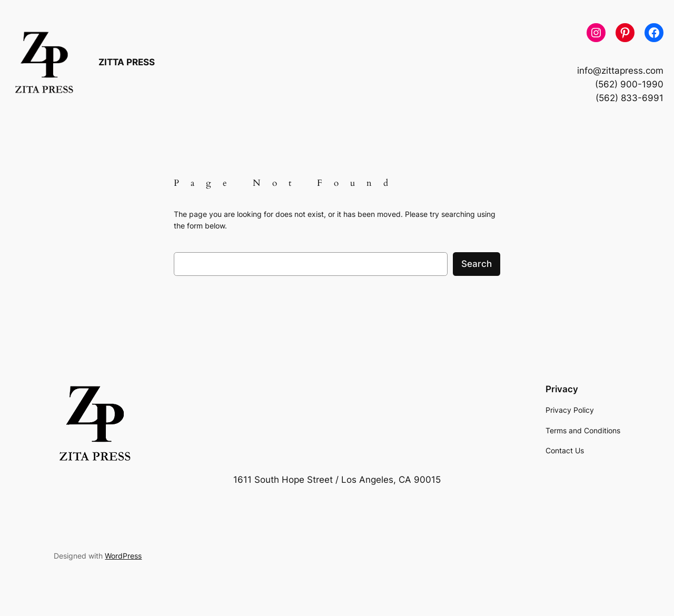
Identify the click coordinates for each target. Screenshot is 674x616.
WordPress (123, 556)
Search (477, 264)
